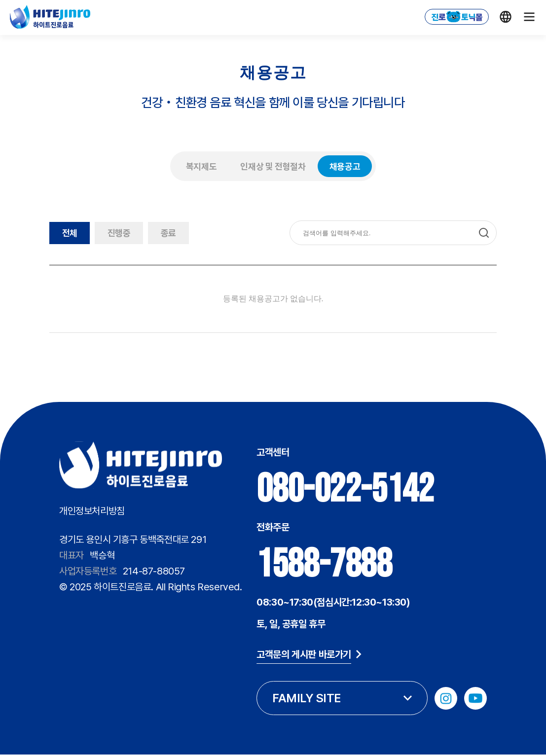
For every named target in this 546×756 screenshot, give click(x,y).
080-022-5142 (334, 490)
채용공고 (345, 166)
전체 (72, 233)
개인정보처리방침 (92, 511)
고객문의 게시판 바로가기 (298, 654)
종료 (182, 233)
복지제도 (201, 166)
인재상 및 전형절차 (273, 166)
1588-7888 (313, 565)
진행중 (127, 233)
